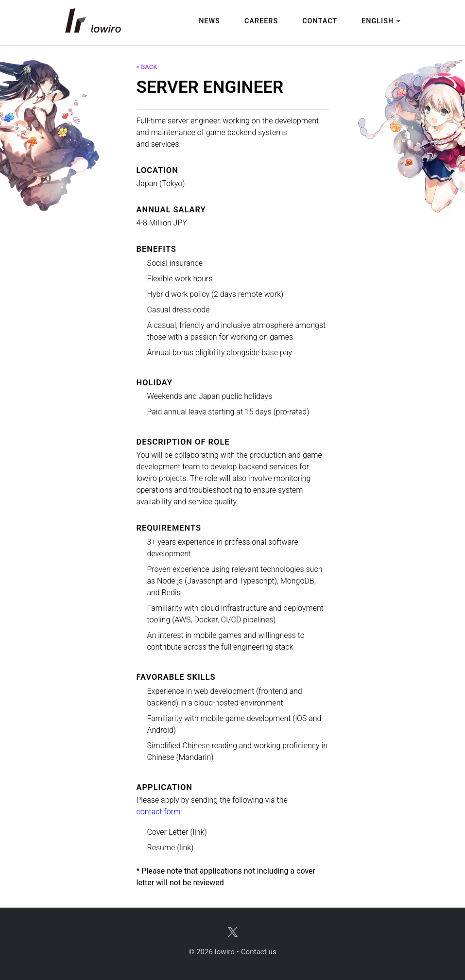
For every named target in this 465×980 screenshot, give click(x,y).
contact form (159, 812)
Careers (261, 21)
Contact (320, 21)
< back (147, 67)
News (209, 21)
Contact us (259, 952)
